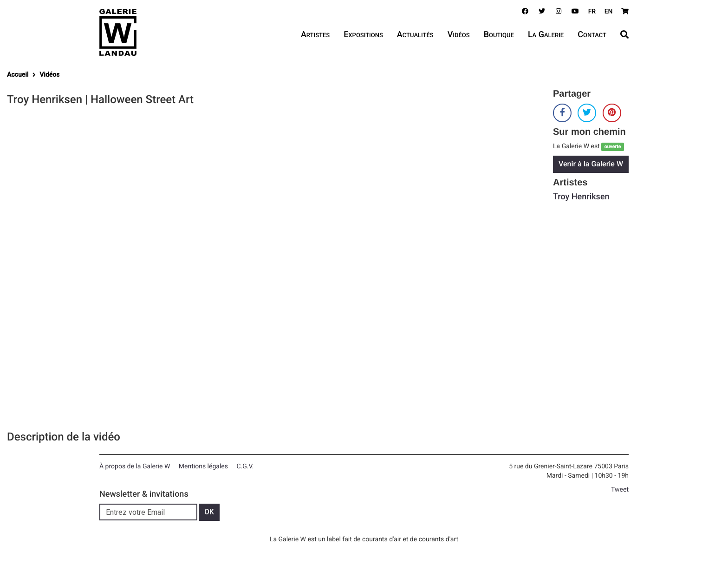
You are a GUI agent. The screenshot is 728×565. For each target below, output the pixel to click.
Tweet (620, 490)
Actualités (415, 35)
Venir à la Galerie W (591, 164)
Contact (592, 35)
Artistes (315, 35)
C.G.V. (245, 466)
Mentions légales (203, 466)
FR (592, 12)
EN (609, 12)
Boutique (499, 35)
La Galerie (546, 35)
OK (209, 512)
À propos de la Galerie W (135, 466)
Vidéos (459, 35)
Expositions (363, 35)
